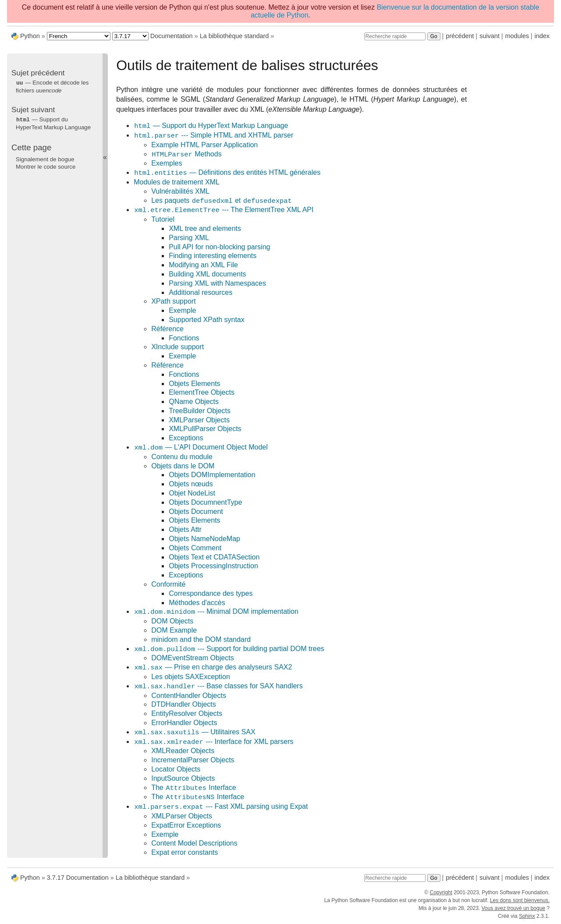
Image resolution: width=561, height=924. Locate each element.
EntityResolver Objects (187, 713)
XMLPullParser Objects (205, 429)
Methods (186, 154)
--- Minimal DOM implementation (216, 612)
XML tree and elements (205, 228)
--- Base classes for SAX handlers (218, 686)
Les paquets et (222, 201)
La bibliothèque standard (234, 36)
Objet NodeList (192, 493)
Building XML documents (207, 274)
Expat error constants (185, 852)
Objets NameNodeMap (204, 539)
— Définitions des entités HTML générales (227, 173)
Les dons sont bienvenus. (520, 900)
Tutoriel (163, 219)
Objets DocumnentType (205, 502)
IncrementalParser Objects (193, 760)
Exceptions (186, 438)
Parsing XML (189, 238)
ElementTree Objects (202, 392)
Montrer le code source (46, 166)
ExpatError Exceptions (186, 825)
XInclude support (178, 347)
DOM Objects (172, 621)
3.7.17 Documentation (78, 878)
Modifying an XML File (203, 265)
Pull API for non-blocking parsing (219, 247)
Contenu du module (182, 457)
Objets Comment (195, 548)
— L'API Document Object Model (201, 448)
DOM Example (174, 630)
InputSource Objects (183, 778)
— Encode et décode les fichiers (52, 86)
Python (30, 36)
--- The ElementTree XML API (224, 210)
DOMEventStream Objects (193, 658)
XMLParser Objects (199, 420)
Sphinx (527, 916)
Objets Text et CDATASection (214, 557)
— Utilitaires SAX (194, 732)
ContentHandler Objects (189, 696)
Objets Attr (185, 529)
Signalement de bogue (45, 158)
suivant (490, 36)
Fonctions (184, 338)
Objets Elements (194, 384)
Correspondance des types (211, 593)
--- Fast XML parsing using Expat (221, 807)
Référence (167, 329)
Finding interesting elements (213, 256)
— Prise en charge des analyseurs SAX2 (213, 667)
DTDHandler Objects (184, 704)
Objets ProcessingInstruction (213, 566)
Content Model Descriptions (194, 843)
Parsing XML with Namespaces (217, 283)
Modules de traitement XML (177, 182)
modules (517, 36)
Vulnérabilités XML (180, 191)
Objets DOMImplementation (212, 475)
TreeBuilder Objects (200, 411)
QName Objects (194, 402)
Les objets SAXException (191, 677)
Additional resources (201, 292)
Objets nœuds (191, 484)
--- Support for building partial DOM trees (229, 649)
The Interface (194, 788)
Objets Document (196, 512)
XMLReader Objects (183, 751)
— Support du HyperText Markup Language (211, 126)
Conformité (168, 584)
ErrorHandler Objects (184, 723)
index (542, 36)
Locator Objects (176, 769)
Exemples (167, 163)
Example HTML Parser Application (204, 145)
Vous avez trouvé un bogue (513, 908)
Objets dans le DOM (183, 466)
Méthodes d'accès (197, 603)
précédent (460, 36)
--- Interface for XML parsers (213, 742)
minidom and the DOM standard (201, 639)
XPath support (173, 301)
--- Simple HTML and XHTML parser (213, 136)
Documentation (172, 36)
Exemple (182, 310)
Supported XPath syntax (207, 320)
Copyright (441, 892)
